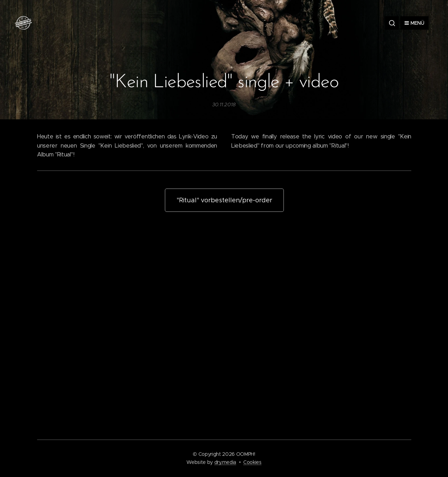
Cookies (252, 462)
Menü (414, 23)
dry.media (225, 462)
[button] (392, 23)
